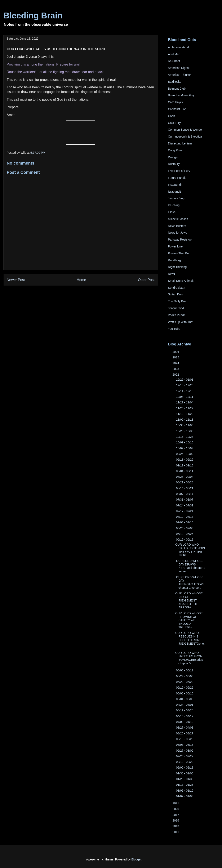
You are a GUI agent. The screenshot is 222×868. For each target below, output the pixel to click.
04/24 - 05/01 (185, 705)
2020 (176, 809)
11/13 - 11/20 (185, 414)
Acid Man (174, 54)
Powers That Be (178, 253)
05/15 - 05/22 (185, 688)
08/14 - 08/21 (185, 488)
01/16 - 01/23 (185, 785)
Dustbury (174, 164)
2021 (176, 803)
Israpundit (174, 192)
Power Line (175, 246)
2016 (176, 820)
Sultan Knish (176, 294)
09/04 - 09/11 (185, 471)
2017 (176, 815)
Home (81, 280)
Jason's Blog (176, 198)
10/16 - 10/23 (185, 437)
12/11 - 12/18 (185, 391)
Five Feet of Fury (179, 171)
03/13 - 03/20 (185, 739)
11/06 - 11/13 (185, 420)
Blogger (136, 859)
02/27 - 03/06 (185, 751)
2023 (176, 369)
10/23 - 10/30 (185, 431)
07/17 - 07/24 (185, 511)
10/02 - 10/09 (185, 448)
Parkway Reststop (180, 240)
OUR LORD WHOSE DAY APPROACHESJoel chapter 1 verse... (190, 582)
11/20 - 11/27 (185, 408)
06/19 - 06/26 (185, 534)
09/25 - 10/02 (185, 454)
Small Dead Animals (181, 281)
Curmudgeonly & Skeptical (185, 137)
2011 (176, 832)
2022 (176, 375)
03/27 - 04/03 (185, 728)
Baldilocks (175, 82)
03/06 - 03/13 (185, 745)
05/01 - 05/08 (185, 699)
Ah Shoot (174, 61)
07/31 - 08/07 (185, 500)
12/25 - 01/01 (185, 380)
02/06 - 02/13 (185, 768)
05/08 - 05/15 (185, 693)
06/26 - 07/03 (185, 528)
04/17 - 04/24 (185, 710)
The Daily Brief (178, 301)
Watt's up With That (181, 322)
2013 (176, 826)
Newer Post (16, 280)
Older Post (146, 280)
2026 (176, 352)
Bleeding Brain (33, 15)
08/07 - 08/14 (185, 494)
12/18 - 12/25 (185, 385)
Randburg (174, 260)
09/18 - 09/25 (185, 460)
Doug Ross (175, 150)
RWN (171, 274)
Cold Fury (174, 123)
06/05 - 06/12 (185, 670)
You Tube (174, 329)
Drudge (173, 157)
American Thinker (179, 75)
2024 (176, 363)
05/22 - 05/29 (185, 682)
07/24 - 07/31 (185, 505)
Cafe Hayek (176, 102)
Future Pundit (177, 178)
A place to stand (178, 47)
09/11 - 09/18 (185, 465)
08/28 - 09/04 (185, 477)
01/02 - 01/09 (185, 796)
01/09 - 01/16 (185, 791)
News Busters (177, 226)
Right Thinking (177, 267)
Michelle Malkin (178, 219)
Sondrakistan (177, 288)
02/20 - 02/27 (185, 756)
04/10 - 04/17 (185, 716)
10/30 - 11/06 (185, 425)
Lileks (172, 212)
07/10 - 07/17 (185, 517)
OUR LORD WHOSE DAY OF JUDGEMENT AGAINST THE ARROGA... (189, 600)
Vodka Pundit (177, 315)
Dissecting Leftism (180, 143)
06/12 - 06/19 (185, 540)
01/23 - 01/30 (185, 779)
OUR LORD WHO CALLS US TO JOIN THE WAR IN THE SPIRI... (190, 550)
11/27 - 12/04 (185, 402)
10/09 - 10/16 (185, 442)
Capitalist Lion (177, 109)
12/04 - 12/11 (185, 397)
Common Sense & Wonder (185, 130)
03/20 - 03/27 (185, 733)
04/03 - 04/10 (185, 722)
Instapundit (175, 185)
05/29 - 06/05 (185, 676)
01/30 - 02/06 (185, 773)
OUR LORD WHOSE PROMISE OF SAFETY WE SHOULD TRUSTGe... (189, 620)
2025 (176, 357)
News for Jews (177, 233)
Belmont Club (177, 89)
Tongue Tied (176, 308)
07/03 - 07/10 (185, 522)
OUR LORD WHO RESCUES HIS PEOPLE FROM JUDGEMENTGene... (190, 640)
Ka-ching (174, 205)
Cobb (171, 116)
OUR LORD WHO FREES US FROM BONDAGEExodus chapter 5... (189, 658)
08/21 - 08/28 (185, 482)
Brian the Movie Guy (181, 95)
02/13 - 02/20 (185, 762)
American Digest (179, 68)
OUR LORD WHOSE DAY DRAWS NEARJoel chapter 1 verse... (190, 566)
